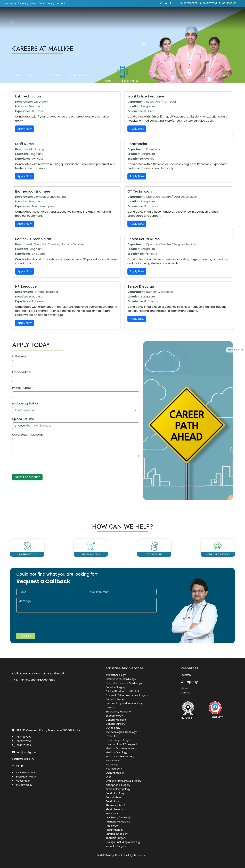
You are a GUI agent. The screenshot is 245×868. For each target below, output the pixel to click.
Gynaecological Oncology (121, 732)
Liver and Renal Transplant (121, 744)
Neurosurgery (114, 769)
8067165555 (189, 3)
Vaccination (23, 781)
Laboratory (112, 736)
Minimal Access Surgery (120, 756)
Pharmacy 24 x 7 (116, 805)
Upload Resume (23, 419)
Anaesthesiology (116, 675)
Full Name (19, 356)
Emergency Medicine (118, 712)
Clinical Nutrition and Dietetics (124, 691)
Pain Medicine (114, 797)
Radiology (112, 826)
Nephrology (113, 761)
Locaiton (186, 675)
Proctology (112, 813)
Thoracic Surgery (116, 838)
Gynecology (113, 728)
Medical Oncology (117, 752)
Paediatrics (112, 801)
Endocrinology (114, 716)
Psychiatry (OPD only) (119, 818)
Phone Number (22, 388)
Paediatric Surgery (117, 793)
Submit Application (27, 477)
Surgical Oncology (117, 834)
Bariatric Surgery (116, 687)
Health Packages (80, 81)
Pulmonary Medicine (118, 822)
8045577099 (208, 3)
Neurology (112, 765)
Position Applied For (26, 404)
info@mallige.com (25, 752)
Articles (206, 81)
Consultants (53, 81)
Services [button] (160, 81)
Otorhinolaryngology (118, 789)
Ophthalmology (115, 773)
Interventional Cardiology (121, 679)
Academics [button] (183, 81)
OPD (108, 777)
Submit (26, 636)
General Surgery (115, 724)
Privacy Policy (24, 785)
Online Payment (26, 773)
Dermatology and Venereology (124, 703)
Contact (226, 81)
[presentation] (38, 467)
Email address (22, 372)
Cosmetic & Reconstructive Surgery (127, 695)
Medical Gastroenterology (121, 748)
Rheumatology (115, 830)
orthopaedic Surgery (118, 785)
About (32, 81)
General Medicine (116, 720)
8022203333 (228, 3)
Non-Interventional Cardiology (124, 683)
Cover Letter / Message (28, 435)
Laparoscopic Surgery (119, 740)
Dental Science (115, 699)
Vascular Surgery (116, 846)
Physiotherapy (114, 809)
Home (17, 81)
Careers (185, 693)
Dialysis (110, 708)
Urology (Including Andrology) (124, 842)
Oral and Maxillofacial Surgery (124, 781)
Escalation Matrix (26, 777)
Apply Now (24, 129)
